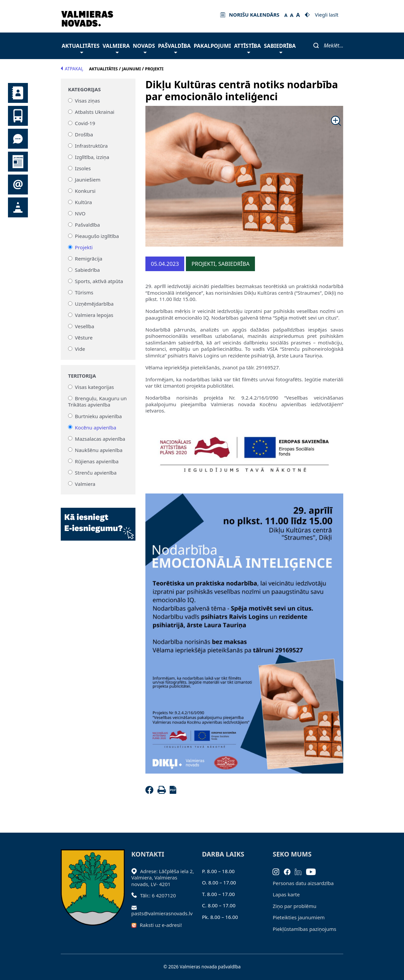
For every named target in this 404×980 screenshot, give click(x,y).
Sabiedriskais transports (18, 116)
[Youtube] (313, 871)
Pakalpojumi (212, 46)
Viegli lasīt (326, 15)
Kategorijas (84, 89)
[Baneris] (98, 520)
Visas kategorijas (95, 387)
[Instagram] (278, 871)
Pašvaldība (174, 48)
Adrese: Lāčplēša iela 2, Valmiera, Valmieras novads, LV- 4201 (163, 878)
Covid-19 (85, 123)
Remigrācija (89, 259)
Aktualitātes (81, 48)
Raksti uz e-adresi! (161, 925)
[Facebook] (151, 792)
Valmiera (116, 48)
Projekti (84, 247)
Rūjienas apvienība (97, 461)
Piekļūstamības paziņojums (304, 929)
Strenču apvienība (96, 472)
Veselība (85, 326)
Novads (144, 48)
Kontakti (18, 93)
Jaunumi (18, 162)
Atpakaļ (72, 69)
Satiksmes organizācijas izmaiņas (18, 207)
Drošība (84, 134)
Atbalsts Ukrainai (95, 112)
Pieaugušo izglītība (97, 236)
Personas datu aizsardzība (303, 883)
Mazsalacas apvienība (100, 438)
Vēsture (84, 338)
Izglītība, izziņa (92, 157)
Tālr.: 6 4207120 (158, 895)
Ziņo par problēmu (294, 906)
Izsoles (83, 168)
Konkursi (85, 191)
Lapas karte (286, 894)
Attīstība (247, 48)
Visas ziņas (87, 101)
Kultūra (83, 202)
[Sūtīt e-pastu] (136, 907)
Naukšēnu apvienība (99, 450)
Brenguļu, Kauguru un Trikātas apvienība (97, 402)
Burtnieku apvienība (98, 416)
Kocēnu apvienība (96, 427)
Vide (80, 349)
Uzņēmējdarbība (94, 304)
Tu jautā (18, 139)
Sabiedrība (280, 48)
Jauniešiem (88, 180)
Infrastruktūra (91, 146)
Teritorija (82, 376)
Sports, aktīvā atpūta (99, 281)
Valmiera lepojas (94, 315)
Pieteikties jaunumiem (18, 185)
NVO (80, 213)
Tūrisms (84, 292)
